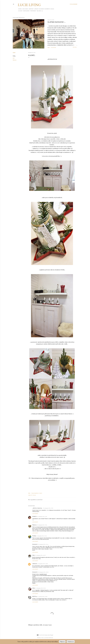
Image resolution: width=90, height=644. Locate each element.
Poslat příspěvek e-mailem (37, 493)
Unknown (35, 564)
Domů (19, 9)
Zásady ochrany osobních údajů (44, 9)
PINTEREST (33, 11)
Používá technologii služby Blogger (45, 635)
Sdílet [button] (49, 47)
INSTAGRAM (26, 11)
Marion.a (34, 525)
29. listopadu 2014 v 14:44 (43, 544)
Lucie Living (29, 5)
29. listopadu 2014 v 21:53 (43, 564)
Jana (33, 555)
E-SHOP (20, 11)
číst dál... (75, 47)
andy (34, 588)
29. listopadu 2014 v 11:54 (42, 525)
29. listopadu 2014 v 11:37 (42, 517)
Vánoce (15, 60)
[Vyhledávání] (74, 4)
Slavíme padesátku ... (56, 22)
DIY (14, 58)
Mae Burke (51, 638)
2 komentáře (53, 47)
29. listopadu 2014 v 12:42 (42, 536)
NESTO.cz (35, 597)
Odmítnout (71, 642)
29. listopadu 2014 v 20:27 (40, 555)
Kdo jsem (25, 9)
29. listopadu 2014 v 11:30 (48, 508)
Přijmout (62, 642)
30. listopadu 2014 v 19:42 (40, 588)
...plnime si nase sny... (37, 508)
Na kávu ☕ (39, 11)
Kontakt (31, 9)
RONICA (34, 517)
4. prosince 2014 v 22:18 (43, 597)
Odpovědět (35, 514)
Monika (34, 536)
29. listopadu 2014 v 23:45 (43, 572)
